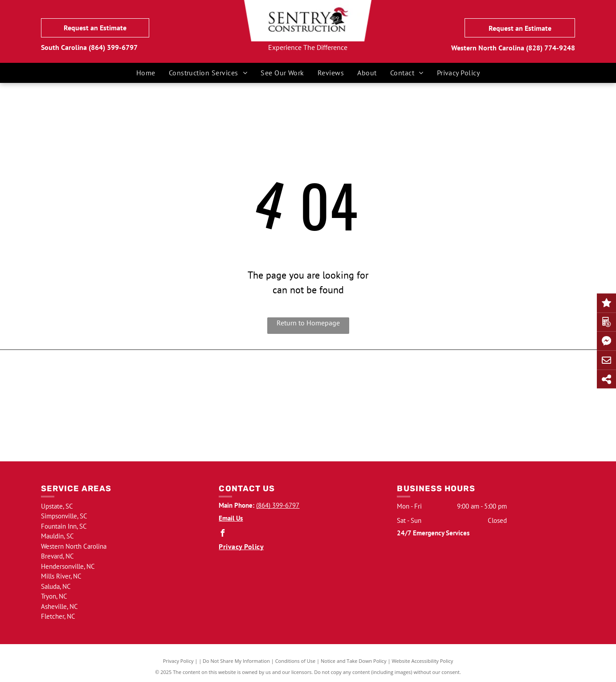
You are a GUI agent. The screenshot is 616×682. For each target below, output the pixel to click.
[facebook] (222, 534)
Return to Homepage (308, 323)
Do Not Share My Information (236, 661)
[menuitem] (146, 73)
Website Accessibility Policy (422, 661)
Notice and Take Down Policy (354, 661)
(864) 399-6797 (113, 47)
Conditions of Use (296, 661)
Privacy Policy (178, 661)
